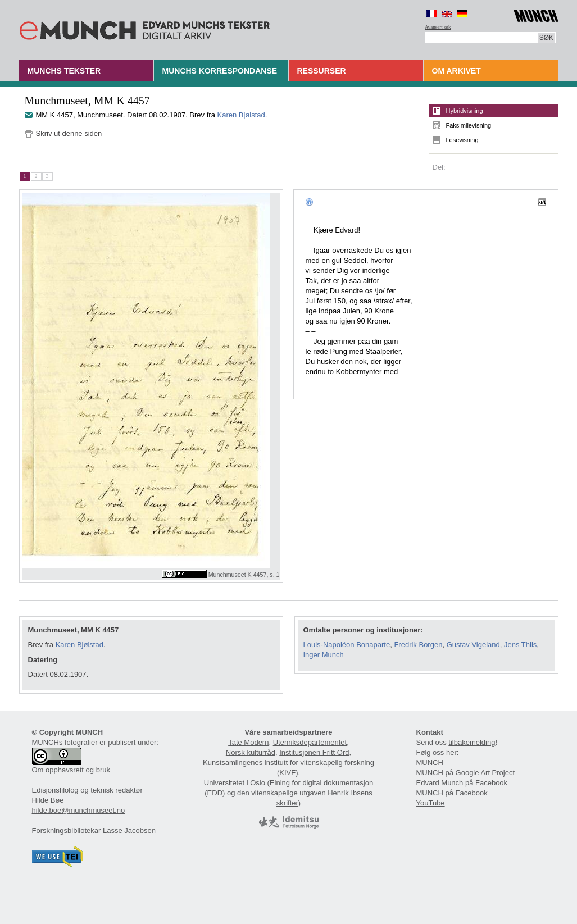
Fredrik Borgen (418, 645)
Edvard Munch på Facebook (462, 783)
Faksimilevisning (469, 125)
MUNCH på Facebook (452, 793)
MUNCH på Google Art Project (466, 773)
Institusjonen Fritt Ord (314, 752)
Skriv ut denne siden (69, 133)
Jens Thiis (520, 645)
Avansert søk (438, 27)
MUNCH (430, 763)
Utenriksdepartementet (310, 742)
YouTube (431, 803)
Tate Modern (248, 742)
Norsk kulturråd (251, 752)
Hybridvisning (465, 111)
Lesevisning (462, 140)
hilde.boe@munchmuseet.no (79, 810)
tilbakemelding (472, 742)
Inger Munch (324, 655)
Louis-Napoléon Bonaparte (347, 645)
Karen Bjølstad (241, 115)
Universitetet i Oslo (235, 783)
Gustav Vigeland (473, 645)
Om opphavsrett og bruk (71, 770)
